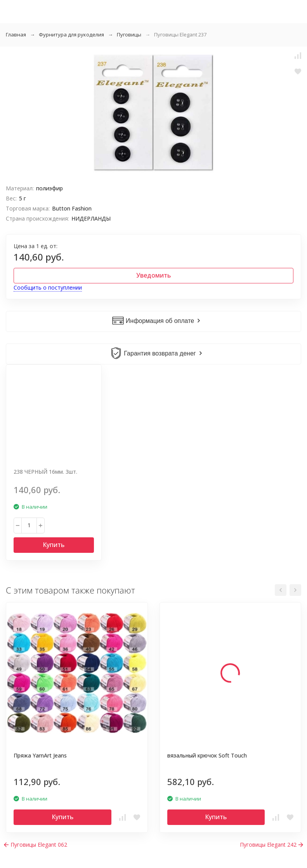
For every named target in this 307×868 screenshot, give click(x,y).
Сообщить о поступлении (48, 287)
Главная (16, 35)
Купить (54, 545)
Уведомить (153, 275)
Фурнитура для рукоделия (71, 35)
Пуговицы (129, 35)
